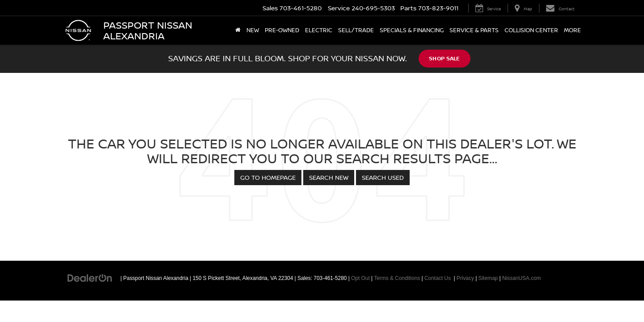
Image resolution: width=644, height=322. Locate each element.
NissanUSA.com (522, 278)
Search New (329, 177)
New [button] (253, 30)
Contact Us (438, 278)
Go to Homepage (268, 177)
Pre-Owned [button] (282, 30)
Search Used (383, 177)
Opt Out (360, 278)
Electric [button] (319, 30)
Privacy (465, 278)
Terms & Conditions (397, 278)
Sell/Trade (356, 30)
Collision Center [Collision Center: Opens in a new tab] (531, 30)
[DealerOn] (90, 278)
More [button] (572, 30)
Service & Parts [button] (474, 30)
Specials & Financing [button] (412, 30)
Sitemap (488, 278)
